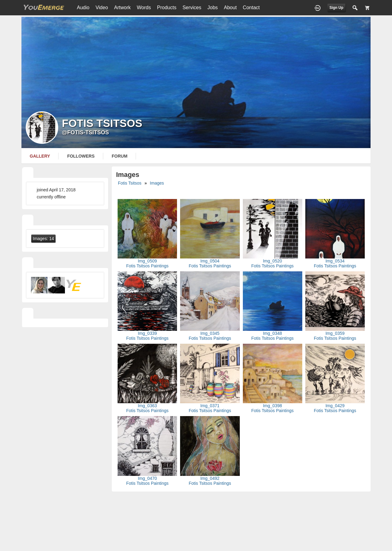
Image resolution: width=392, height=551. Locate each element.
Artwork (123, 8)
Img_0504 (210, 261)
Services (192, 8)
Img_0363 (147, 406)
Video (102, 8)
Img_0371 (210, 406)
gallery (40, 156)
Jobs (213, 8)
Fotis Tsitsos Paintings (147, 266)
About (230, 8)
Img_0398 (272, 406)
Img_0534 (335, 261)
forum (120, 156)
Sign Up (336, 8)
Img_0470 (147, 478)
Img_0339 (147, 333)
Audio (83, 8)
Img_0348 (272, 333)
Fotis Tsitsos (130, 183)
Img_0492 (210, 478)
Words (144, 8)
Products (167, 8)
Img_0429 (335, 406)
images (157, 183)
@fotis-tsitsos (85, 132)
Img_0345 (210, 333)
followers (81, 156)
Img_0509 (147, 261)
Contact (251, 8)
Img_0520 (272, 261)
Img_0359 (335, 333)
